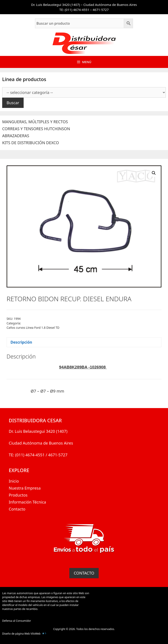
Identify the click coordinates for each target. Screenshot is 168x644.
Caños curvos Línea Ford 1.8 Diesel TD (33, 328)
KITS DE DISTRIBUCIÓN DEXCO (31, 143)
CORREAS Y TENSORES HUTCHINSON (36, 129)
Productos (18, 495)
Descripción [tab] (21, 342)
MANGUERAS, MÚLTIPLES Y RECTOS (35, 122)
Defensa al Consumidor (17, 621)
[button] (154, 173)
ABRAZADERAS (16, 136)
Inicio (14, 481)
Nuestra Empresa (25, 488)
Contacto (17, 509)
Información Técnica (27, 502)
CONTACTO (84, 573)
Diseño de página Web (16, 634)
